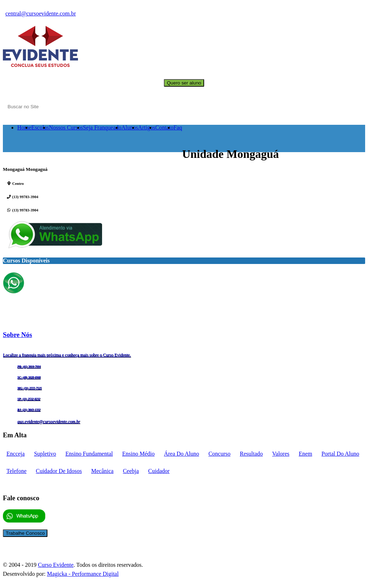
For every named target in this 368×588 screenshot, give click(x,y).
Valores (281, 454)
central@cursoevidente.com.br (41, 13)
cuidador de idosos (59, 471)
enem (305, 454)
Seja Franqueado (102, 127)
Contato (164, 127)
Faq (178, 127)
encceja (16, 454)
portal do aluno (341, 454)
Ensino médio (138, 454)
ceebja (131, 471)
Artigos (147, 127)
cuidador (159, 471)
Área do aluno (181, 454)
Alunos (130, 127)
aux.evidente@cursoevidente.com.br (49, 421)
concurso (219, 454)
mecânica (102, 471)
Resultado (251, 454)
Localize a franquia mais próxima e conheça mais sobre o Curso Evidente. (67, 355)
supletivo (45, 454)
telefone (17, 471)
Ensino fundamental (89, 454)
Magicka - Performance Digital (83, 574)
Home (24, 127)
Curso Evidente (56, 565)
